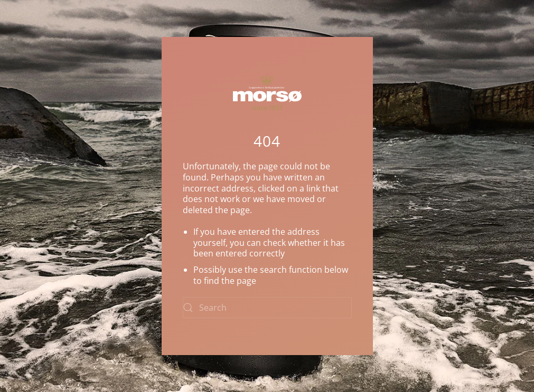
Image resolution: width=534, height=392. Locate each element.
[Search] (267, 308)
